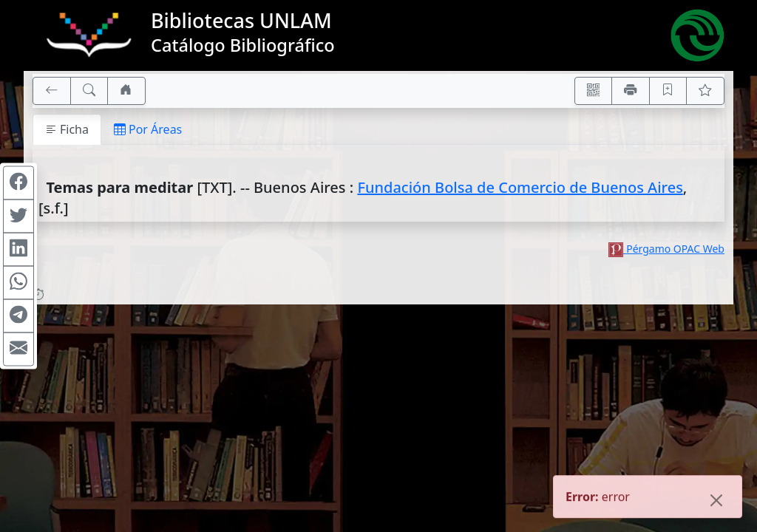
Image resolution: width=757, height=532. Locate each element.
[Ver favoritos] (705, 91)
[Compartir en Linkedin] (18, 250)
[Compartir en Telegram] (18, 316)
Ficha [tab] (67, 129)
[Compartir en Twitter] (18, 216)
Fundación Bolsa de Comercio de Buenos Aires (520, 187)
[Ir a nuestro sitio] (126, 91)
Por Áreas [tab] (148, 129)
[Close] (716, 502)
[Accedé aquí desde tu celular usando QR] (594, 91)
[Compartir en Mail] (18, 349)
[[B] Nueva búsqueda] (89, 91)
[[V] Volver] (52, 91)
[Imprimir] (631, 91)
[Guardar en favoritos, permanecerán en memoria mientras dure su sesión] (668, 91)
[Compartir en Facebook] (18, 183)
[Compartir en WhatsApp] (18, 283)
